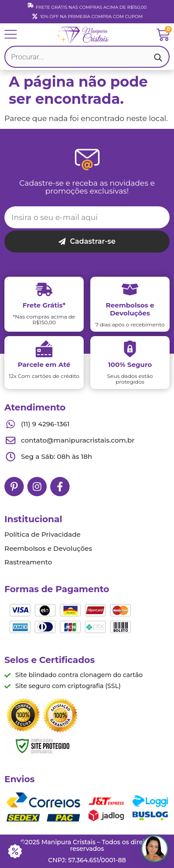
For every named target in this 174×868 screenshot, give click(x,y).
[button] (155, 849)
